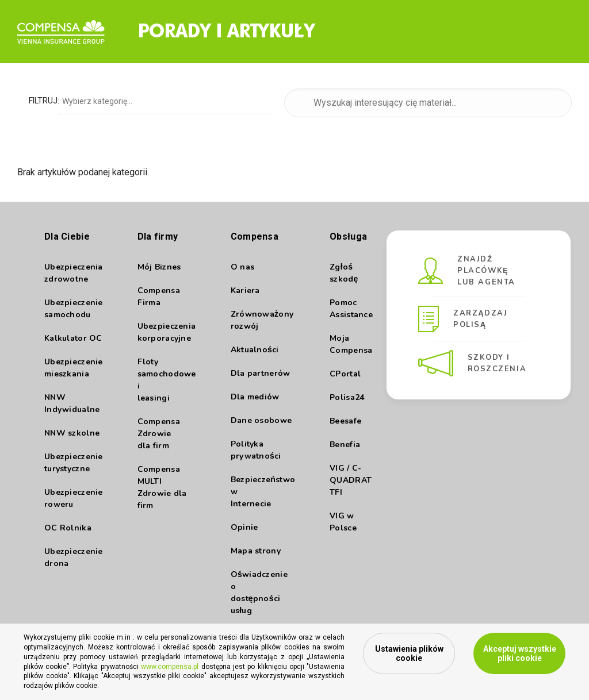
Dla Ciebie (67, 236)
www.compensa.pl (170, 667)
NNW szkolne (72, 433)
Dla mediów (255, 397)
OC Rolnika (68, 528)
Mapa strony (256, 551)
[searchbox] (167, 101)
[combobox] (166, 101)
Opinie (244, 527)
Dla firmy (158, 236)
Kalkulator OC (73, 338)
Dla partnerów (261, 373)
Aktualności (255, 350)
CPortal (345, 374)
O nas (242, 267)
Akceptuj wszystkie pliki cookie (520, 653)
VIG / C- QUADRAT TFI (351, 480)
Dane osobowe (261, 420)
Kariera (245, 291)
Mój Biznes (159, 267)
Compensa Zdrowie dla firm (159, 434)
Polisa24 (347, 397)
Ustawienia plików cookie (409, 653)
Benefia (345, 445)
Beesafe (345, 421)
